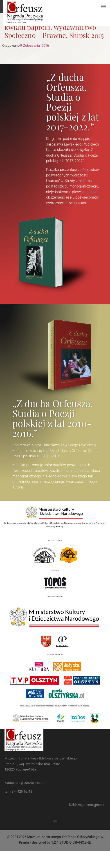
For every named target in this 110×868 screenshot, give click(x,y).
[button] (104, 7)
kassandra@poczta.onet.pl (25, 783)
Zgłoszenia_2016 (36, 46)
